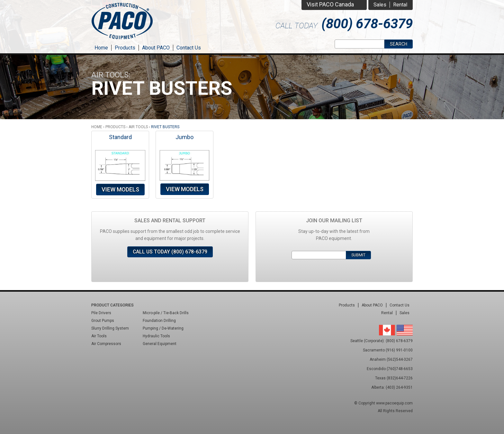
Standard (120, 137)
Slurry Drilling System (110, 328)
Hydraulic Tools (156, 336)
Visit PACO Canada (330, 4)
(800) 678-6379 (367, 24)
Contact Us (189, 48)
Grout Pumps (103, 321)
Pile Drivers (101, 313)
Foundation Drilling (159, 321)
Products (125, 48)
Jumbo (184, 137)
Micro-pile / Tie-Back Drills (166, 313)
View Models (120, 189)
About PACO (156, 48)
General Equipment (160, 344)
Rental (400, 5)
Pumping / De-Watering (163, 328)
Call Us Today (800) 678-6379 (170, 252)
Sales (380, 5)
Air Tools (138, 127)
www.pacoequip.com (394, 403)
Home (101, 48)
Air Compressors (106, 344)
